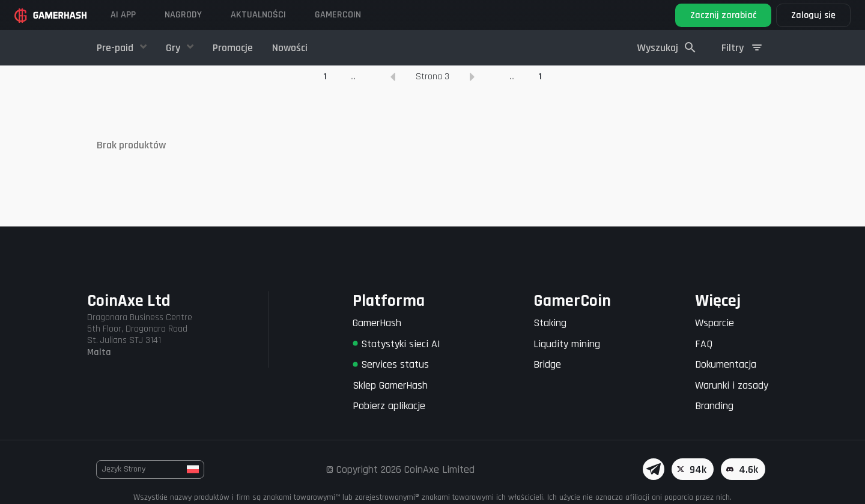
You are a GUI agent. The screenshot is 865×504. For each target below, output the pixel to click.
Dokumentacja (726, 364)
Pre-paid (116, 48)
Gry (174, 48)
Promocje (233, 48)
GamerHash (377, 323)
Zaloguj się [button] (813, 15)
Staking (550, 323)
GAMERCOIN (338, 15)
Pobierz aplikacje (389, 406)
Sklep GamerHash (390, 385)
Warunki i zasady (732, 385)
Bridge (547, 364)
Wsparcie (715, 323)
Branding (714, 406)
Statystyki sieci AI (396, 344)
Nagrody (183, 15)
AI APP (123, 15)
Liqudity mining (567, 344)
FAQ (704, 344)
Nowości (290, 48)
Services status (391, 364)
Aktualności (258, 15)
